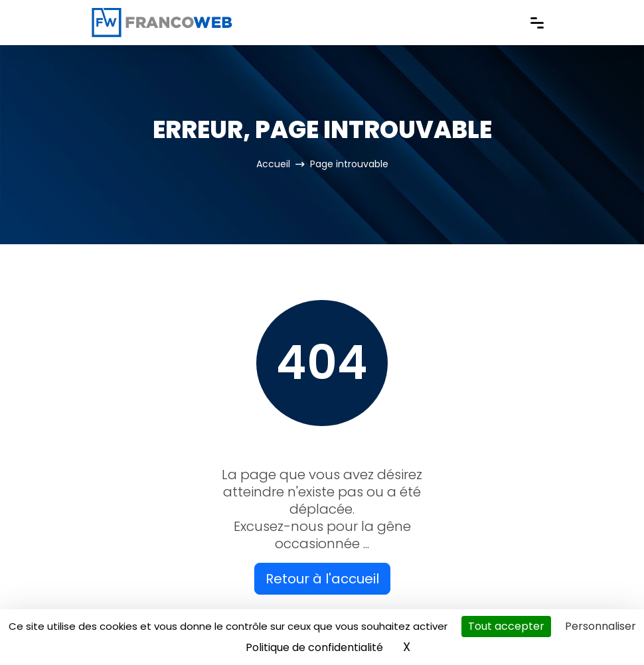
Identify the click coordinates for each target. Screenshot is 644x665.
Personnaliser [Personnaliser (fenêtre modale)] (601, 626)
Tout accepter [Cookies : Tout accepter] (506, 626)
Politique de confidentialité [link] (314, 647)
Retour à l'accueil (322, 579)
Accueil (273, 164)
